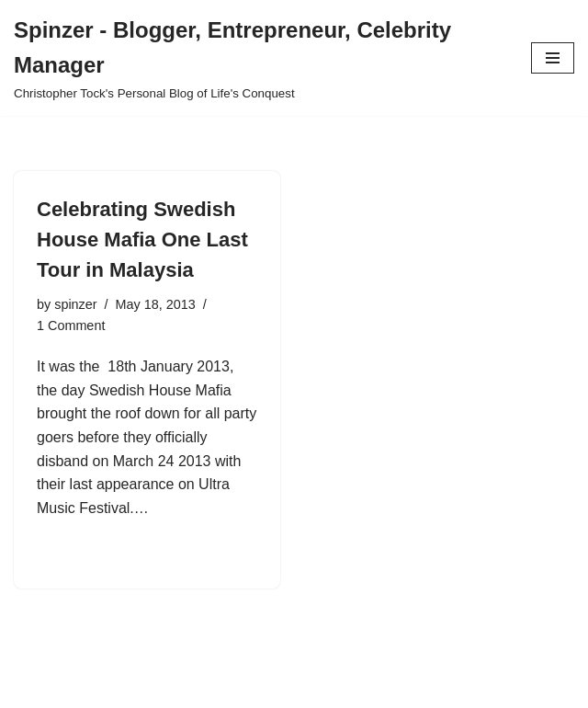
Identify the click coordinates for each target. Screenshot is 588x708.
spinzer (75, 304)
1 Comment (71, 325)
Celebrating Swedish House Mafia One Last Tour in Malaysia (142, 240)
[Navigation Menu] (553, 58)
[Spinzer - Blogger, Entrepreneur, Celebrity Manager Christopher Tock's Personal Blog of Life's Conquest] (259, 58)
